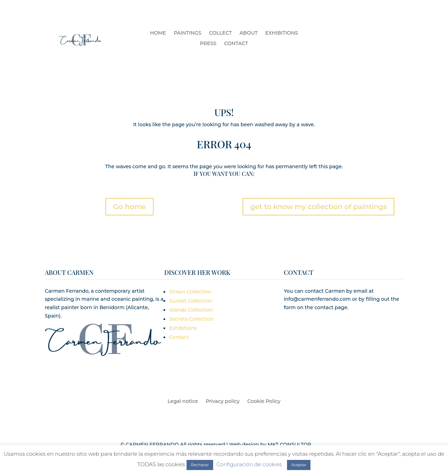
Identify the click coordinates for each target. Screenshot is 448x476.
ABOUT (248, 33)
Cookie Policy (264, 402)
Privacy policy (223, 402)
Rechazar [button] (200, 465)
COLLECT (220, 33)
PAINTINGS (187, 33)
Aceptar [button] (299, 465)
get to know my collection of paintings (318, 207)
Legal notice (183, 402)
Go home (129, 207)
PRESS (208, 44)
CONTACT (236, 44)
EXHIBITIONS (282, 33)
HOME (158, 33)
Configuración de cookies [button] (249, 464)
